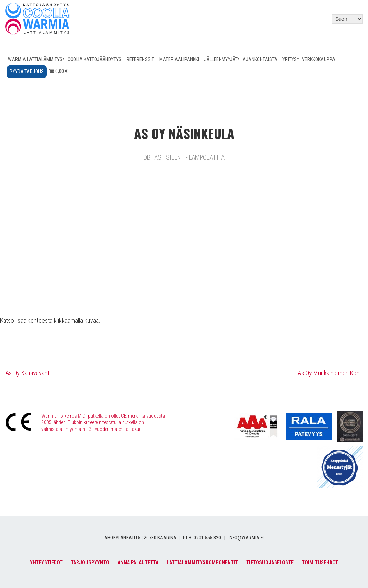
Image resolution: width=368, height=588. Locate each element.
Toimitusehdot (320, 562)
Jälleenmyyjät (221, 59)
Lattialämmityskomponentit (202, 562)
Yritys (290, 59)
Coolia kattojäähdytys (95, 59)
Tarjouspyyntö (90, 562)
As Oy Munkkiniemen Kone (330, 373)
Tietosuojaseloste (270, 562)
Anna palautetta (138, 562)
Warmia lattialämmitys (35, 59)
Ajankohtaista (260, 59)
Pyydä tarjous (27, 72)
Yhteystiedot (46, 562)
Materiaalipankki (179, 59)
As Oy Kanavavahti (28, 373)
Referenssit (140, 59)
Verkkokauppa (319, 59)
